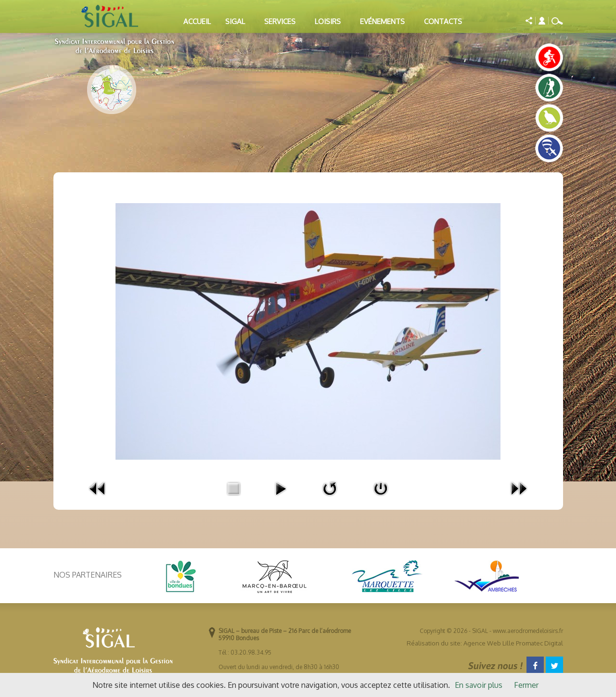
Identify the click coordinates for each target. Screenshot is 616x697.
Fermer (526, 685)
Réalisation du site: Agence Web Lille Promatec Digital (485, 643)
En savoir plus (479, 685)
